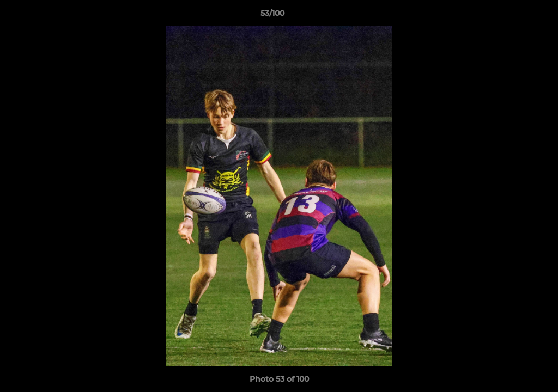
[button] (512, 16)
